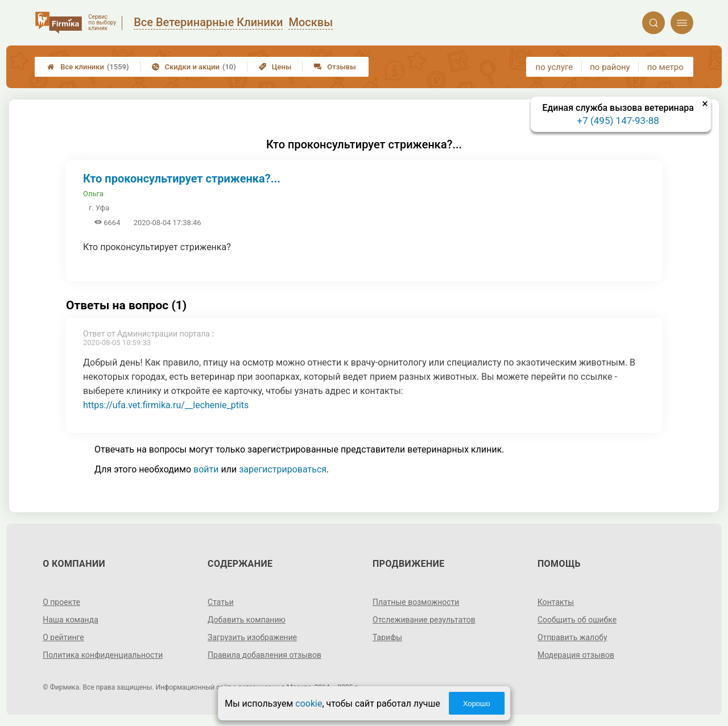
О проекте (61, 602)
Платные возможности (416, 602)
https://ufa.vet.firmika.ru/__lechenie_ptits (166, 405)
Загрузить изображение (252, 637)
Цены (275, 67)
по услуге (555, 67)
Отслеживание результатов (424, 620)
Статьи (221, 602)
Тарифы (387, 637)
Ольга (93, 194)
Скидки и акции (194, 67)
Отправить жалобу (572, 637)
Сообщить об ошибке (577, 620)
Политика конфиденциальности (103, 655)
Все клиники (88, 67)
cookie (309, 704)
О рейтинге (63, 637)
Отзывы (335, 67)
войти (206, 469)
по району (610, 67)
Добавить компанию (247, 620)
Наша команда (71, 620)
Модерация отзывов (576, 655)
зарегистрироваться (283, 469)
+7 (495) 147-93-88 (618, 121)
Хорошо (477, 704)
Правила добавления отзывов (264, 655)
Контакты (556, 602)
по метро (665, 67)
